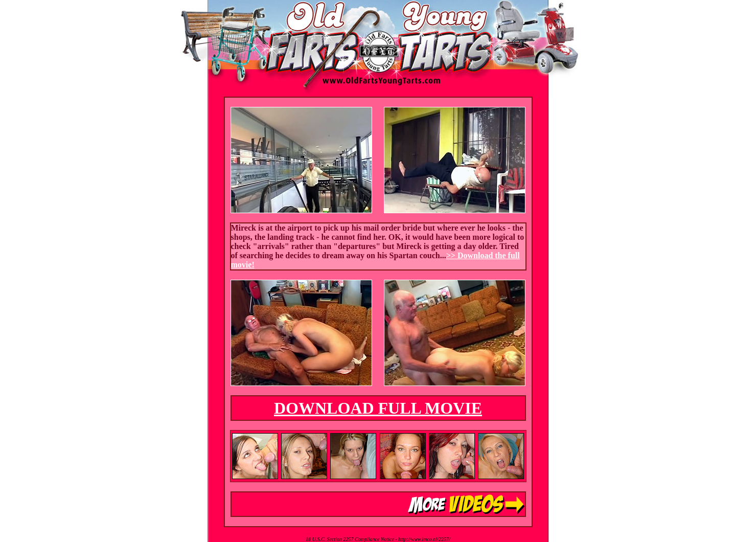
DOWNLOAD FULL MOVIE (378, 408)
